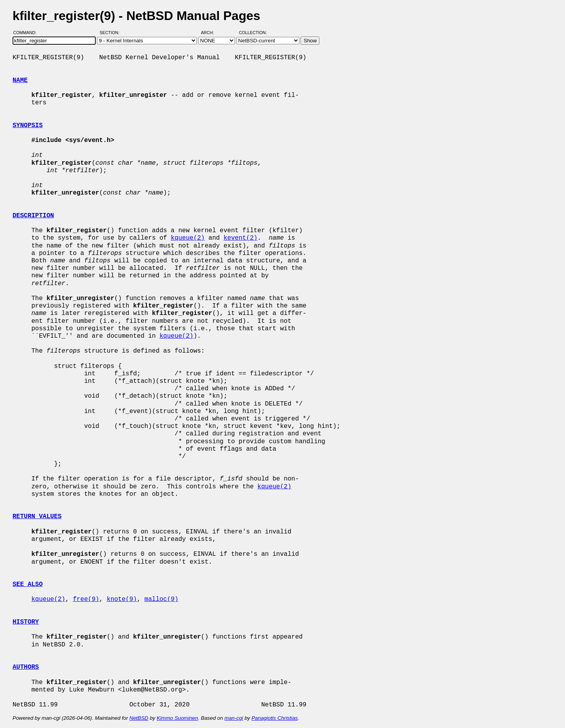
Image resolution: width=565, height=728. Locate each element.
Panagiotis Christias (275, 718)
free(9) (86, 599)
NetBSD (139, 718)
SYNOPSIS (28, 126)
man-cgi (234, 718)
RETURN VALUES (37, 517)
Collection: (253, 33)
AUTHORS (26, 667)
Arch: (211, 33)
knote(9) (122, 599)
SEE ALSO (28, 584)
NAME (20, 80)
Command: (27, 33)
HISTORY (26, 622)
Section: (111, 33)
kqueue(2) (188, 238)
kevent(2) (241, 238)
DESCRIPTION (33, 216)
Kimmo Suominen (177, 718)
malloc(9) (161, 599)
